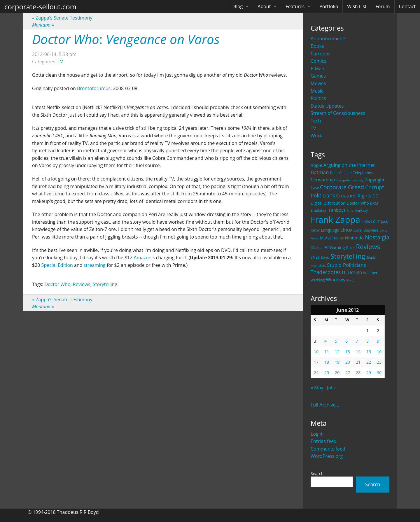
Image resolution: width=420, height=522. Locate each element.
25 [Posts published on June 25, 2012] (327, 373)
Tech (316, 121)
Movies (318, 83)
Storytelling (105, 284)
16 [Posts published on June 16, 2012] (379, 352)
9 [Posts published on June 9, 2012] (378, 341)
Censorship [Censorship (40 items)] (323, 180)
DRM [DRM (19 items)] (374, 203)
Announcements (329, 38)
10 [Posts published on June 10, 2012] (316, 352)
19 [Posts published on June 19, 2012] (337, 362)
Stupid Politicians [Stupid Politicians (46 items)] (346, 265)
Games (318, 76)
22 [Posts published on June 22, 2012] (369, 362)
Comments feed (328, 449)
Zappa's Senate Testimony (62, 18)
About (264, 6)
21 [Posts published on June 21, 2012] (358, 362)
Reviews (82, 284)
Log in (317, 434)
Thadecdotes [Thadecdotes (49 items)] (326, 272)
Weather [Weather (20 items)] (370, 273)
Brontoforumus (94, 88)
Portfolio (329, 6)
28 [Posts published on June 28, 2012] (358, 373)
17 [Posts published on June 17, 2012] (316, 362)
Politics (318, 98)
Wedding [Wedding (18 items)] (318, 280)
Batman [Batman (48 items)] (320, 172)
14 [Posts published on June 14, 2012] (358, 352)
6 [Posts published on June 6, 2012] (346, 341)
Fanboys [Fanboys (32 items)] (337, 210)
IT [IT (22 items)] (378, 221)
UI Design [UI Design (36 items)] (352, 272)
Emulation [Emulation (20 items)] (319, 210)
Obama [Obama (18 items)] (316, 248)
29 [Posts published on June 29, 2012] (369, 373)
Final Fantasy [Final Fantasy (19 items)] (357, 210)
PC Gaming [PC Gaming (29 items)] (334, 247)
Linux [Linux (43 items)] (346, 230)
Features (295, 6)
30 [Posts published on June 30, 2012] (379, 373)
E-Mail (317, 69)
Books (317, 46)
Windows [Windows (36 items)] (335, 280)
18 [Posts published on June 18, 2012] (327, 362)
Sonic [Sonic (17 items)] (325, 257)
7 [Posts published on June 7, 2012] (357, 341)
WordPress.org (327, 456)
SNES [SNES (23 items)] (315, 257)
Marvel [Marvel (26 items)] (326, 238)
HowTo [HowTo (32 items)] (369, 221)
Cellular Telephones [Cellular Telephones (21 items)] (356, 173)
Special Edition (57, 265)
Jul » (331, 388)
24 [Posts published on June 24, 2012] (316, 373)
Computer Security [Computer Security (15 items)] (350, 180)
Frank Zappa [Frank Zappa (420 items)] (335, 220)
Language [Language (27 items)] (330, 230)
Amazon (143, 258)
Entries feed (324, 441)
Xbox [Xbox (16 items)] (350, 280)
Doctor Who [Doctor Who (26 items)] (358, 203)
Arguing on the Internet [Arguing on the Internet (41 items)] (349, 165)
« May (317, 388)
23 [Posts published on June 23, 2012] (379, 362)
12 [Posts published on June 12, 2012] (337, 352)
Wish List (357, 6)
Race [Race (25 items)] (351, 248)
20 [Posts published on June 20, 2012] (348, 362)
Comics (318, 61)
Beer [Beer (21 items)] (334, 173)
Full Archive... (325, 405)
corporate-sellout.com (40, 7)
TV (313, 128)
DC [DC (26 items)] (375, 196)
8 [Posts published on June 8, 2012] (367, 341)
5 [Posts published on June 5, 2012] (336, 341)
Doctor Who (57, 284)
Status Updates (327, 106)
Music (317, 91)
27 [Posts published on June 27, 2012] (348, 373)
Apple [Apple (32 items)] (316, 165)
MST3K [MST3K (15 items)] (339, 238)
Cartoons (321, 54)
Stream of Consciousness (338, 113)
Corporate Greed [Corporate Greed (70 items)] (342, 187)
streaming (95, 265)
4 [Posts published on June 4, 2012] (325, 341)
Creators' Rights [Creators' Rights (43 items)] (354, 196)
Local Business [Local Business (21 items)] (366, 230)
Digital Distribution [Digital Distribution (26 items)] (328, 203)
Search (317, 473)
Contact (407, 6)
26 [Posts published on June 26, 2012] (337, 373)
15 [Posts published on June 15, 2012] (369, 352)
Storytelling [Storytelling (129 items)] (348, 256)
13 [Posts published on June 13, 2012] (348, 352)
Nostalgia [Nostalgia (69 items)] (377, 237)
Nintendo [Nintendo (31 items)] (354, 238)
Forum (383, 6)
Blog (238, 6)
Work (316, 136)
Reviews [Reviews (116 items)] (368, 246)
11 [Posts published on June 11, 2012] (327, 352)
